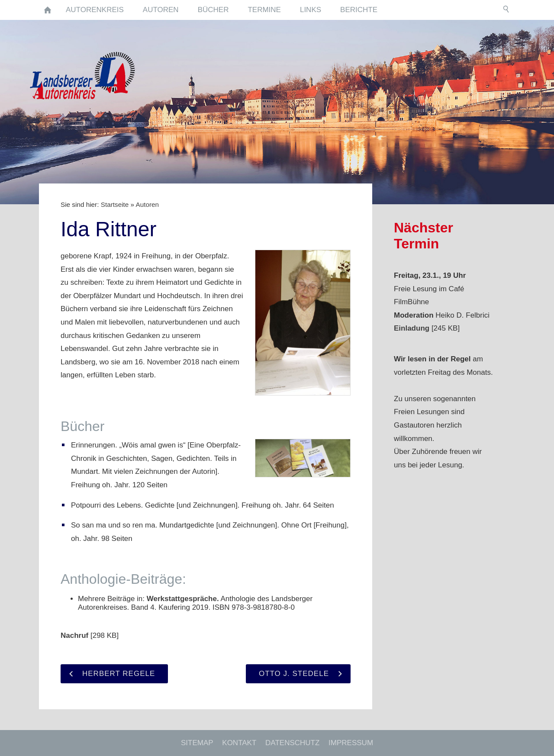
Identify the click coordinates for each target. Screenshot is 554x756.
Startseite (115, 204)
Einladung (412, 328)
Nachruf (74, 635)
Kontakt (239, 743)
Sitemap (197, 743)
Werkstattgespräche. (183, 599)
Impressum (351, 743)
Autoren (147, 204)
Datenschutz (292, 743)
